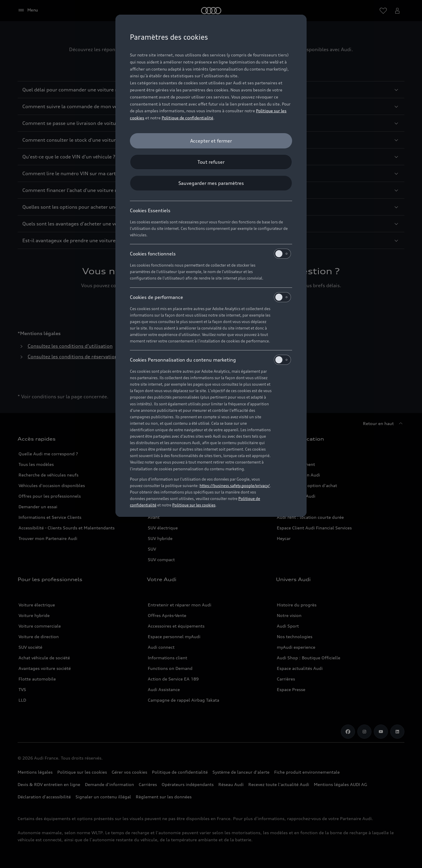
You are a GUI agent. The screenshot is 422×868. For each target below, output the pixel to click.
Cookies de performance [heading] (210, 297)
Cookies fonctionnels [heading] (210, 254)
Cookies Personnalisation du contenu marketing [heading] (210, 360)
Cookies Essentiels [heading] (150, 210)
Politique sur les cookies (194, 505)
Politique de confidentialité (187, 118)
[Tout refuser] (211, 162)
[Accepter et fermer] (211, 141)
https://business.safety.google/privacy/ (235, 486)
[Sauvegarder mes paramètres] (211, 183)
